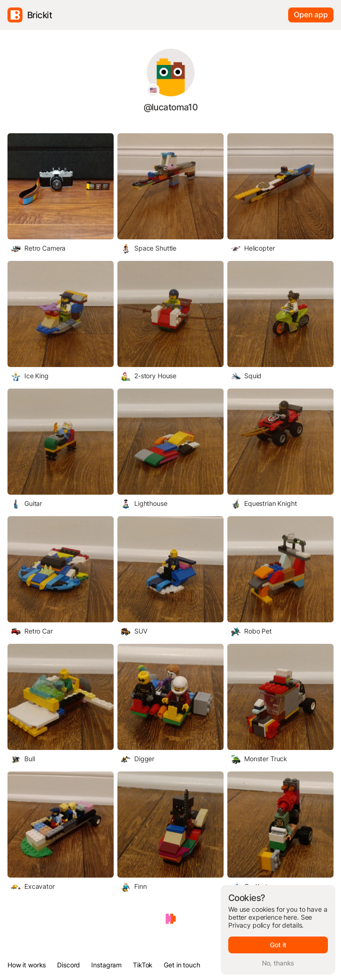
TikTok (143, 965)
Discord (69, 965)
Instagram (106, 965)
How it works (27, 965)
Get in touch (182, 965)
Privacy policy (249, 925)
